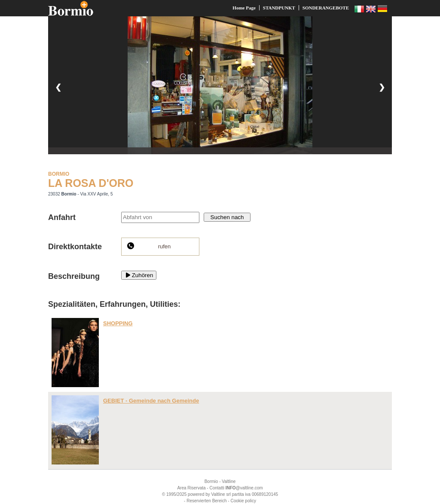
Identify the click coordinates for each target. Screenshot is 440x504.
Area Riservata (191, 488)
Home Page (244, 8)
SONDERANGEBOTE (326, 8)
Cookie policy (243, 501)
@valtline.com (244, 488)
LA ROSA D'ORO (91, 183)
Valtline (229, 481)
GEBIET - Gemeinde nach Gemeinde (151, 401)
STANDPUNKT (279, 8)
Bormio (211, 481)
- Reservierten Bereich (205, 501)
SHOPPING (118, 323)
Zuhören (139, 275)
